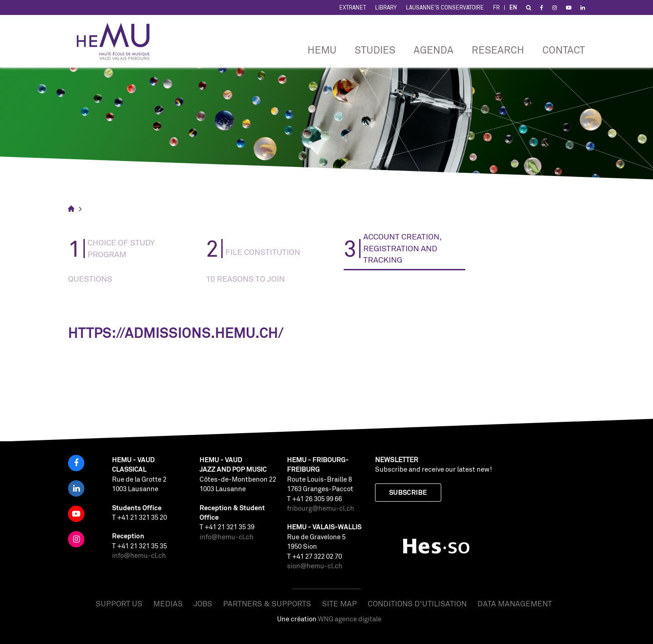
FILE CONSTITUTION (263, 252)
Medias (168, 603)
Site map (339, 603)
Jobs (203, 603)
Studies (375, 50)
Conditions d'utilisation (417, 603)
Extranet (353, 7)
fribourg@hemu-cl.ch (321, 508)
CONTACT (564, 50)
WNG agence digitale (350, 619)
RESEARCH (498, 50)
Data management (515, 603)
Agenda (434, 50)
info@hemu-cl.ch (139, 555)
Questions (90, 278)
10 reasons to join (245, 278)
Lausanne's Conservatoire (445, 7)
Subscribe (408, 492)
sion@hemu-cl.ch (315, 566)
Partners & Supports (267, 603)
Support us (119, 603)
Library (386, 7)
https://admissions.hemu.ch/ (176, 333)
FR (496, 7)
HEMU (322, 50)
